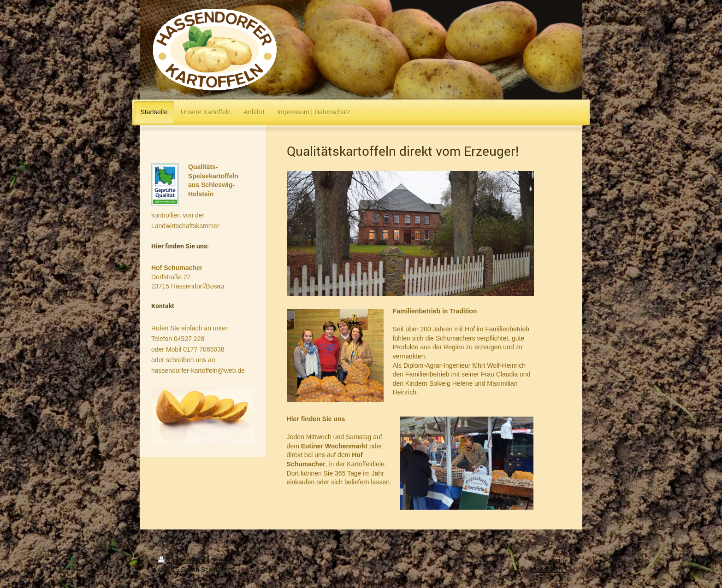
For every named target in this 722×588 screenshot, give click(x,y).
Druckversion (183, 560)
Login (556, 560)
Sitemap (223, 560)
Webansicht (547, 570)
